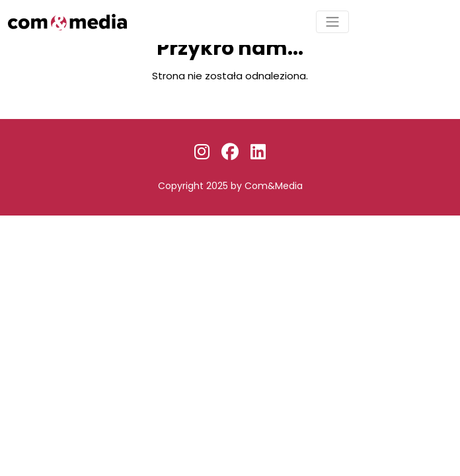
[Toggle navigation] (332, 22)
